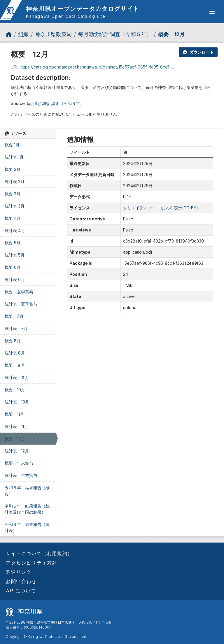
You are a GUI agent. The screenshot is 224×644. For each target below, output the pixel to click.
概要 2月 (13, 169)
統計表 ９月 (17, 377)
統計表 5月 (15, 255)
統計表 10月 (17, 402)
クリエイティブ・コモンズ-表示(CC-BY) (161, 208)
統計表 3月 (15, 206)
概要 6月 (13, 267)
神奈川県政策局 (53, 34)
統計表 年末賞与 (21, 475)
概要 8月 (13, 341)
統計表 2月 (15, 181)
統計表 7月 (16, 328)
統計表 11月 (16, 426)
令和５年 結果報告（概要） (27, 491)
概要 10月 (15, 390)
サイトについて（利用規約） (39, 553)
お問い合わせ (21, 581)
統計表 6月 (15, 279)
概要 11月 (14, 414)
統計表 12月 (17, 451)
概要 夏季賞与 (19, 292)
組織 (23, 34)
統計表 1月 (14, 157)
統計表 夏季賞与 (21, 304)
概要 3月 (13, 194)
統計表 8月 (15, 353)
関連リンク (19, 572)
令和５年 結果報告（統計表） (27, 527)
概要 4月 (13, 218)
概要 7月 (14, 316)
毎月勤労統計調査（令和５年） (115, 34)
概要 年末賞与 (19, 463)
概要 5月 (13, 243)
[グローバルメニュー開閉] (212, 12)
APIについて (21, 591)
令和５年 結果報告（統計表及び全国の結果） (27, 509)
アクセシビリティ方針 (32, 563)
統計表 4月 (15, 230)
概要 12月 (171, 34)
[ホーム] (9, 34)
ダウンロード (198, 52)
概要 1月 (12, 145)
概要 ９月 (15, 365)
